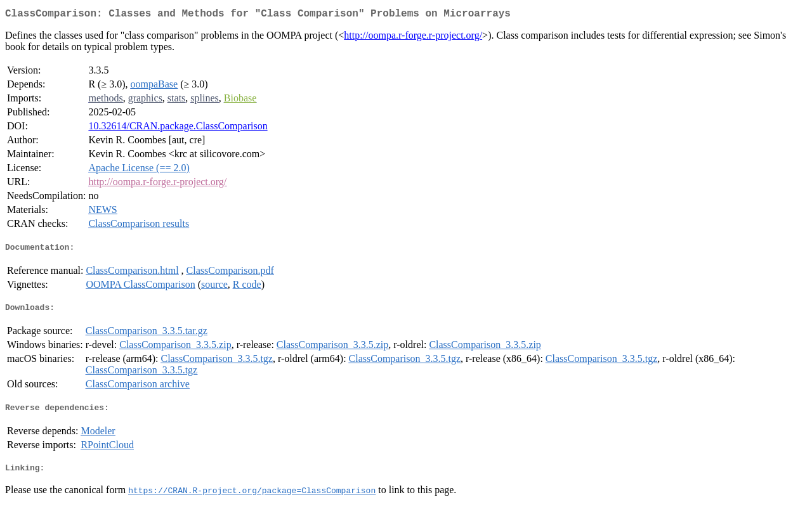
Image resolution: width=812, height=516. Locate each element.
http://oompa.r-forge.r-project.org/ (413, 38)
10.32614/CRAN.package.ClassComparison (178, 128)
